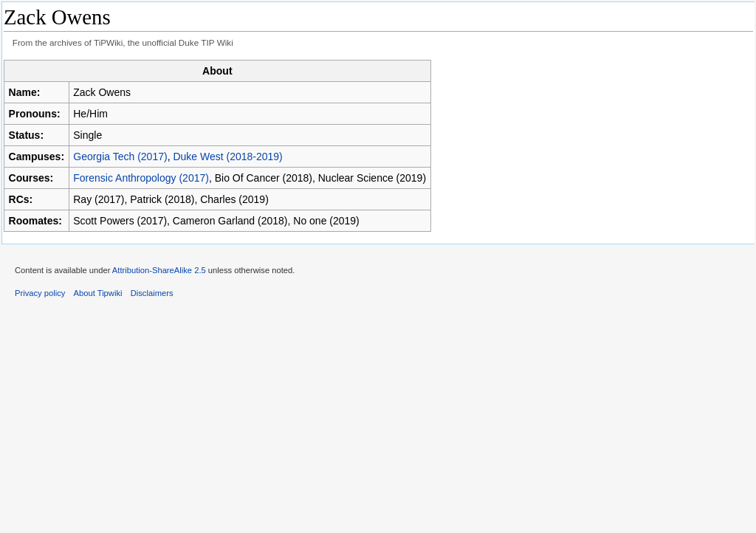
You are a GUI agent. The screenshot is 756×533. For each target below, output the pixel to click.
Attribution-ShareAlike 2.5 (159, 270)
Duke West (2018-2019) (227, 157)
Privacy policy (40, 293)
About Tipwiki (98, 293)
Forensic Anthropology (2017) (141, 178)
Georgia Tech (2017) (120, 157)
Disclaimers (152, 293)
